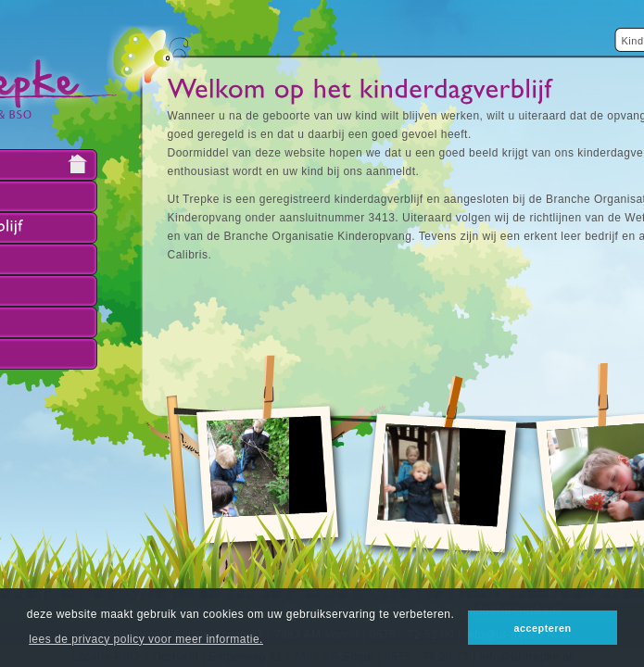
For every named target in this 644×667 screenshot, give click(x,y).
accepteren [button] (543, 628)
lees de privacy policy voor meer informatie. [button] (146, 639)
